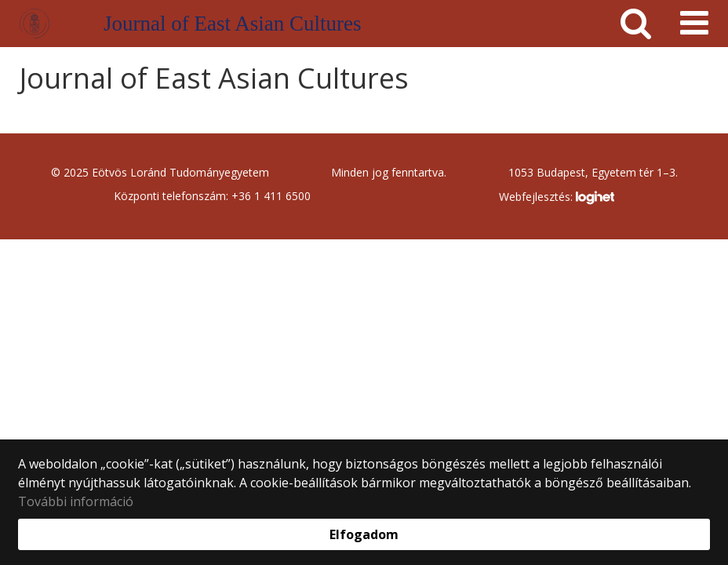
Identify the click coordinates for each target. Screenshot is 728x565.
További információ (76, 501)
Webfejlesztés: (556, 198)
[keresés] (636, 24)
